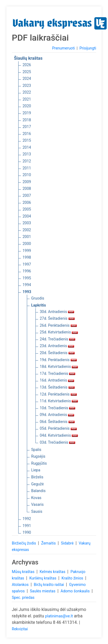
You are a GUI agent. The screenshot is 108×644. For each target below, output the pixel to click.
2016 (27, 134)
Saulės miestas (43, 591)
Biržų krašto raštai (49, 585)
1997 (27, 264)
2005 (27, 209)
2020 (27, 106)
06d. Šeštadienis (57, 422)
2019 (27, 113)
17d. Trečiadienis (57, 373)
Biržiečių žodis (24, 543)
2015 (27, 140)
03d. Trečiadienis (57, 442)
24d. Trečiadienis (57, 339)
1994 (27, 285)
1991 (27, 526)
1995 (27, 278)
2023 (27, 86)
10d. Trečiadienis (57, 408)
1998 (27, 257)
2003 (27, 223)
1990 (27, 532)
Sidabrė (68, 543)
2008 (27, 188)
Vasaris (37, 504)
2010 (27, 175)
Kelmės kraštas (53, 572)
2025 (27, 72)
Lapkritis (39, 305)
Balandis (38, 491)
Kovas (36, 498)
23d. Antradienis (57, 346)
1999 (27, 251)
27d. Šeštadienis (57, 318)
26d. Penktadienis (58, 325)
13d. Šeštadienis (57, 387)
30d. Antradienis (57, 312)
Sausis (37, 511)
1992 (27, 519)
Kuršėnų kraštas (43, 578)
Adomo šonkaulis (76, 591)
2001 (27, 237)
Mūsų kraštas (24, 572)
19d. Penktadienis (58, 360)
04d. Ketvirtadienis (59, 435)
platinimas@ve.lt (59, 616)
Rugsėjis (38, 456)
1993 (27, 292)
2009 (27, 182)
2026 (27, 65)
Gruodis (38, 298)
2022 (27, 92)
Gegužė (37, 484)
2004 (27, 216)
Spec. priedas (23, 597)
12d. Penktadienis (58, 394)
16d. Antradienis (57, 380)
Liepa (36, 470)
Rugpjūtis (39, 463)
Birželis (37, 477)
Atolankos (21, 585)
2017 (27, 127)
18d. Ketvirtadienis (59, 367)
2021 (27, 99)
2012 (27, 161)
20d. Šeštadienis (57, 353)
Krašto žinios (73, 578)
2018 (27, 120)
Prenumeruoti (63, 48)
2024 (27, 79)
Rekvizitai (20, 629)
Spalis (36, 450)
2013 (27, 154)
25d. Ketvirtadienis (59, 332)
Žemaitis (49, 543)
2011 (27, 168)
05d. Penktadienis (58, 428)
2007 (27, 195)
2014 (27, 147)
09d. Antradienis (57, 415)
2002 (27, 230)
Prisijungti (88, 48)
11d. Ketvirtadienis (59, 401)
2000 (27, 244)
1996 (27, 271)
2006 (27, 202)
